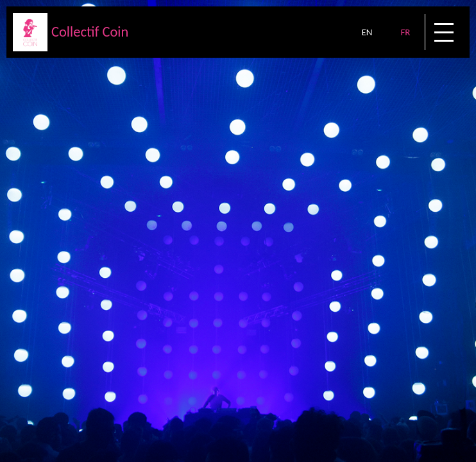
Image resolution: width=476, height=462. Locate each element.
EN (367, 32)
